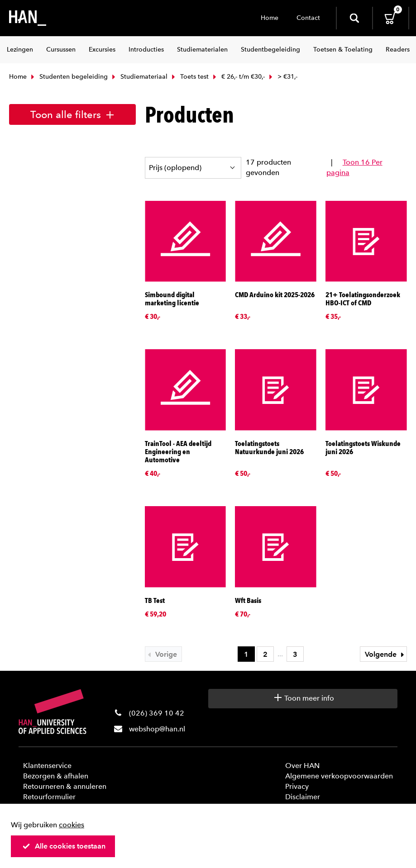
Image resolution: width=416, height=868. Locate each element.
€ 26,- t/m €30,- (238, 77)
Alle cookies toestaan (64, 846)
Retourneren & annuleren (65, 786)
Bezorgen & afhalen (56, 776)
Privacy (297, 786)
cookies (72, 825)
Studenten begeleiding (68, 77)
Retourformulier (49, 797)
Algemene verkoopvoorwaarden (339, 776)
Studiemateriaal (139, 77)
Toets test (189, 77)
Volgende (386, 654)
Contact (308, 18)
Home (270, 18)
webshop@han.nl (157, 729)
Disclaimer (303, 797)
